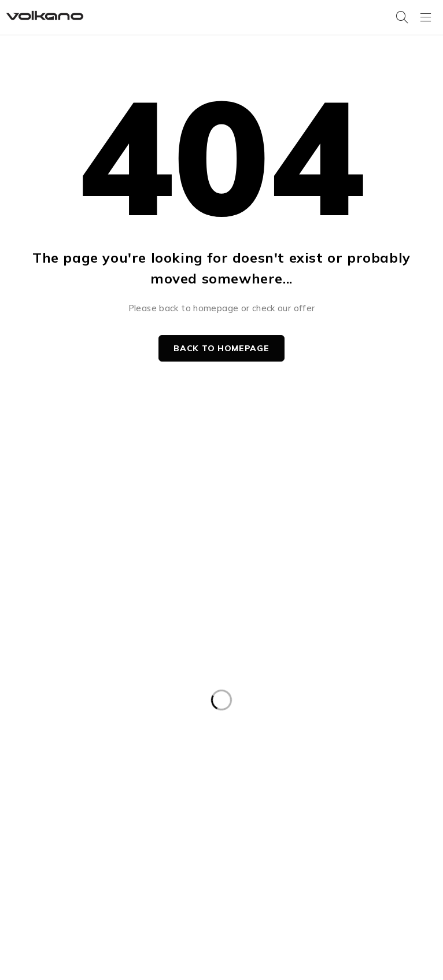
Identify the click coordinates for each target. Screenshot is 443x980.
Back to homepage (221, 348)
